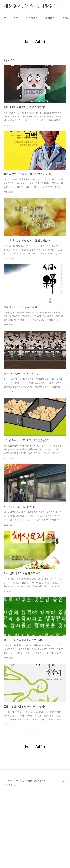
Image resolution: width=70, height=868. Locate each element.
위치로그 (50, 18)
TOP (64, 858)
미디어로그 (32, 18)
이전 (30, 764)
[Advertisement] (35, 69)
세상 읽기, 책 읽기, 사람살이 (31, 6)
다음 (40, 764)
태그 (16, 18)
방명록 (66, 18)
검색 (57, 6)
